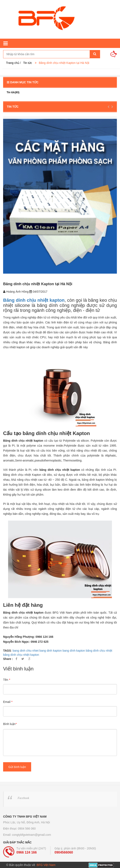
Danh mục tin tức (23, 82)
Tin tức (28, 63)
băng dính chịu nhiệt (99, 651)
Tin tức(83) (13, 92)
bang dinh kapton (51, 651)
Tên (7, 680)
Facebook (23, 798)
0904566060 (64, 852)
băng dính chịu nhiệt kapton (21, 655)
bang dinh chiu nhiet (26, 651)
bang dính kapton (74, 651)
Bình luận (10, 724)
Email (8, 702)
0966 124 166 (27, 852)
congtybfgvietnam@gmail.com (32, 835)
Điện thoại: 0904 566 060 (19, 829)
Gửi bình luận (17, 767)
